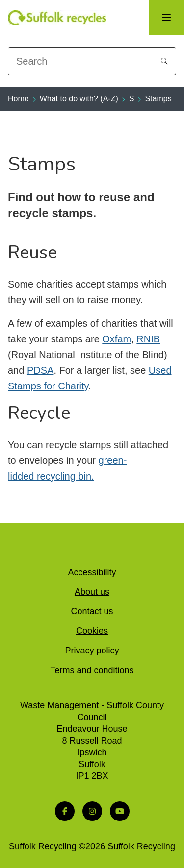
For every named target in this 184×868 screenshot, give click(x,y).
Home (18, 99)
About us (92, 592)
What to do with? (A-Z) (79, 99)
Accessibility (92, 572)
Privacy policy (92, 651)
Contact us (92, 611)
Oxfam (117, 339)
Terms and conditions (92, 670)
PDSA (40, 370)
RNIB (148, 339)
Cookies (92, 631)
